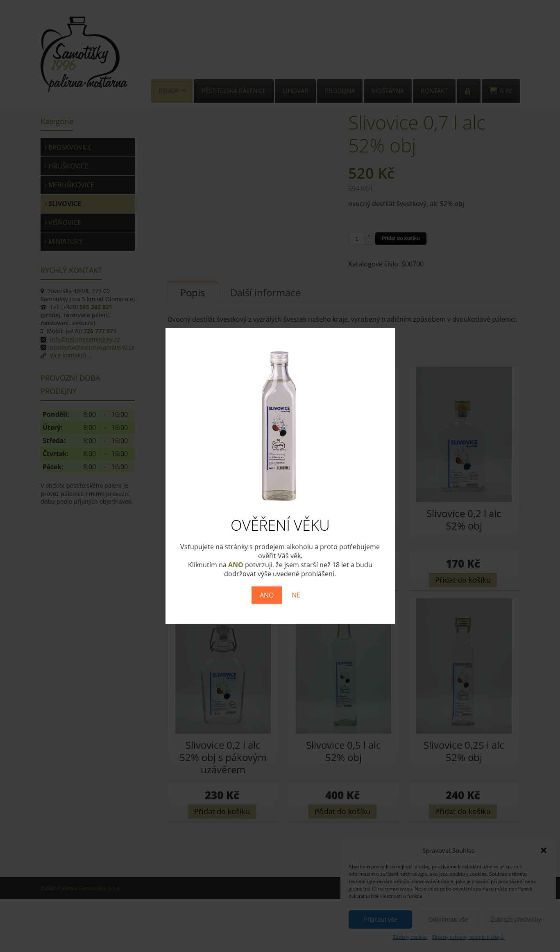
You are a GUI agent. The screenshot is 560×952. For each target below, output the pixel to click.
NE (296, 595)
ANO (267, 595)
